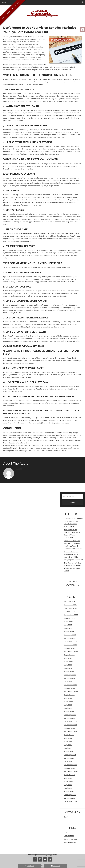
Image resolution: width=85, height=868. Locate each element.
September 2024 (71, 615)
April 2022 (68, 708)
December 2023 (71, 641)
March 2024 (69, 631)
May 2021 (68, 745)
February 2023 (70, 675)
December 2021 (70, 721)
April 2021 (68, 748)
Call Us (30, 866)
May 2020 (68, 785)
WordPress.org (70, 842)
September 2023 (71, 651)
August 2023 (69, 655)
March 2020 (69, 791)
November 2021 (70, 725)
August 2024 (69, 618)
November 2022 (71, 685)
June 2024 (68, 621)
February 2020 (70, 795)
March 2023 (69, 671)
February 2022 (70, 715)
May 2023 (68, 665)
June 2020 (68, 781)
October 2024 (70, 612)
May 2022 (68, 705)
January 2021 (69, 758)
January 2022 (70, 718)
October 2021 (69, 728)
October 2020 (70, 768)
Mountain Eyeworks (18, 448)
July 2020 (68, 778)
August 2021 (69, 735)
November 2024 (71, 608)
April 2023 (68, 668)
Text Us (55, 866)
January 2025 (70, 602)
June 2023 (68, 661)
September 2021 (71, 731)
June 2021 (68, 741)
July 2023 (68, 658)
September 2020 (71, 771)
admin (19, 469)
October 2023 (69, 648)
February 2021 (70, 755)
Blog (66, 817)
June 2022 (68, 701)
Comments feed (71, 839)
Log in (66, 832)
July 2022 (68, 698)
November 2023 (71, 645)
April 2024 (68, 628)
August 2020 (69, 775)
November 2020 (71, 765)
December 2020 (71, 761)
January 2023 (70, 678)
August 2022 (69, 695)
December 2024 (71, 605)
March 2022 (69, 711)
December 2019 (70, 801)
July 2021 (68, 738)
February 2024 (70, 635)
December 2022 (71, 681)
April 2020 (68, 788)
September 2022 (71, 691)
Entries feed (69, 836)
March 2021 (69, 751)
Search (72, 503)
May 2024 (68, 625)
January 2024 (70, 638)
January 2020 (70, 798)
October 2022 (69, 688)
